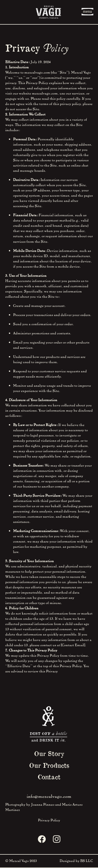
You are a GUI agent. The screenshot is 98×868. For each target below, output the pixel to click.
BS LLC (87, 861)
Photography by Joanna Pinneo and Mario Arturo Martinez (44, 807)
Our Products (49, 765)
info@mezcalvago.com (49, 796)
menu (87, 12)
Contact (49, 777)
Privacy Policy (49, 820)
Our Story (49, 753)
